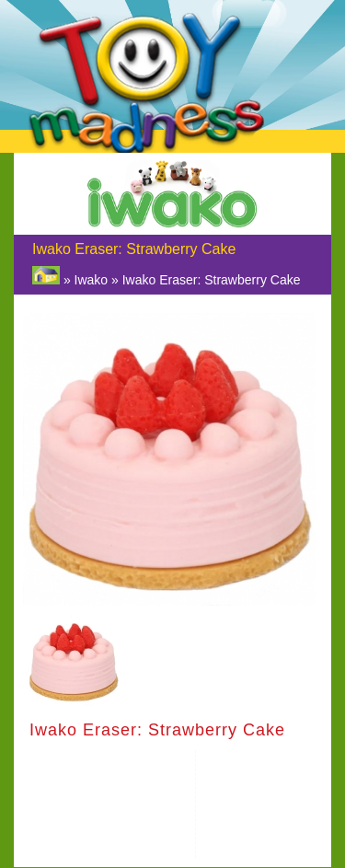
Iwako (92, 280)
